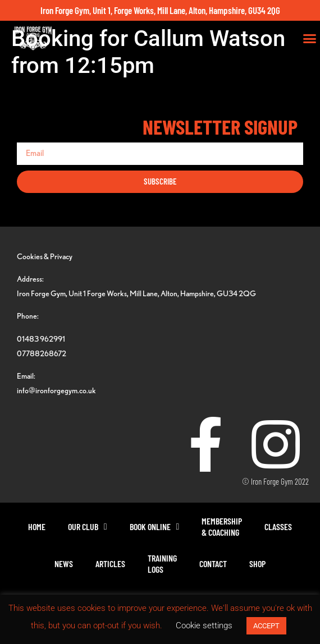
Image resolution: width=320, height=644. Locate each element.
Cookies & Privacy (45, 256)
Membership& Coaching (222, 526)
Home (37, 526)
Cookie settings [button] (204, 625)
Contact (213, 563)
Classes (278, 526)
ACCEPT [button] (266, 626)
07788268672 (42, 353)
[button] (310, 39)
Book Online (155, 527)
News (64, 563)
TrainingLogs (162, 563)
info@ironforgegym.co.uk (56, 390)
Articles (110, 563)
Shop (257, 563)
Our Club (88, 527)
